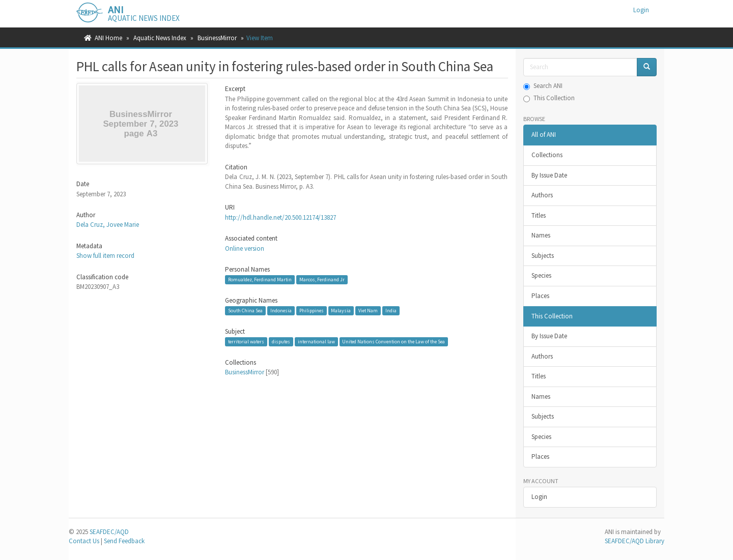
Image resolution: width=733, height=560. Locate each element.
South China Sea (245, 311)
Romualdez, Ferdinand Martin (260, 279)
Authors (542, 195)
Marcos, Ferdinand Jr (322, 279)
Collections (547, 155)
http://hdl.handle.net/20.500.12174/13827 (280, 217)
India (391, 311)
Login (539, 497)
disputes (281, 342)
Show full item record (105, 256)
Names (541, 235)
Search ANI (543, 86)
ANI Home (108, 38)
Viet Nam (368, 311)
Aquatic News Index (160, 38)
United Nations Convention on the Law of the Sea (393, 342)
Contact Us (84, 541)
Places (540, 296)
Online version (245, 248)
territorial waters (246, 342)
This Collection (549, 98)
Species (541, 275)
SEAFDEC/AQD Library (635, 541)
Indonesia (281, 311)
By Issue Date (549, 175)
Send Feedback (124, 541)
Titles (539, 215)
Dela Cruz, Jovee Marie (108, 225)
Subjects (543, 256)
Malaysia (341, 311)
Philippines (312, 311)
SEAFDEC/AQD (109, 532)
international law (316, 342)
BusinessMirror (217, 38)
